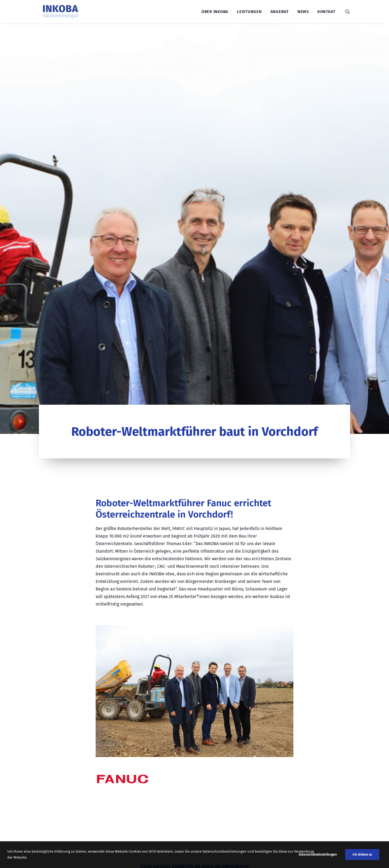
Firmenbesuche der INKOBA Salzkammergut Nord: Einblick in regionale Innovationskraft (193, 623)
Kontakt (326, 12)
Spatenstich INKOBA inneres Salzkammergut (81, 623)
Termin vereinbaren (269, 799)
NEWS (53, 780)
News (303, 12)
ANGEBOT (56, 771)
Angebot (280, 12)
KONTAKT (56, 798)
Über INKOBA (215, 12)
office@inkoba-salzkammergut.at (162, 789)
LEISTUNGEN (59, 762)
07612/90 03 (140, 799)
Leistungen (249, 12)
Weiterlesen (73, 659)
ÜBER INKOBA (60, 789)
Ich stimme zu (362, 859)
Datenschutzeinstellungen (318, 859)
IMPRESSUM (59, 807)
